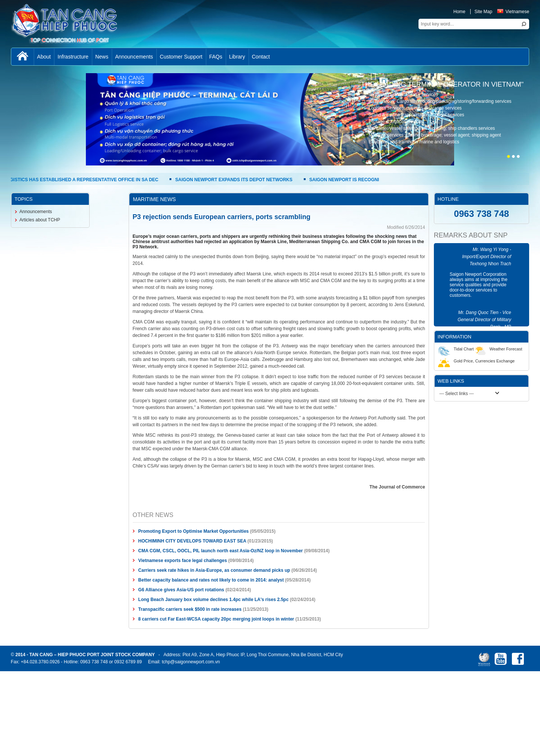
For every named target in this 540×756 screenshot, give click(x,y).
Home (459, 12)
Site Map (483, 12)
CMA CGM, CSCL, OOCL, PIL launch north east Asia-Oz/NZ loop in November (221, 551)
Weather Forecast (498, 349)
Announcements (36, 212)
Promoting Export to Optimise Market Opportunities (194, 531)
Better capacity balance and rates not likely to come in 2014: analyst (211, 580)
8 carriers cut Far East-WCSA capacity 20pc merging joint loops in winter (216, 619)
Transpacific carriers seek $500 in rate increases (190, 609)
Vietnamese (513, 12)
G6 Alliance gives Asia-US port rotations (181, 590)
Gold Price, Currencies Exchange (476, 361)
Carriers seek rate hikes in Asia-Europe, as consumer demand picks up (214, 570)
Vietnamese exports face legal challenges (183, 561)
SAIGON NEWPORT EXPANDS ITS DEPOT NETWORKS (234, 180)
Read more (384, 152)
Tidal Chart (456, 349)
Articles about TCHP (40, 220)
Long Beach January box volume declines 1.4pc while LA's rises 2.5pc (214, 600)
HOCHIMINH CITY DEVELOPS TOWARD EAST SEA (192, 541)
